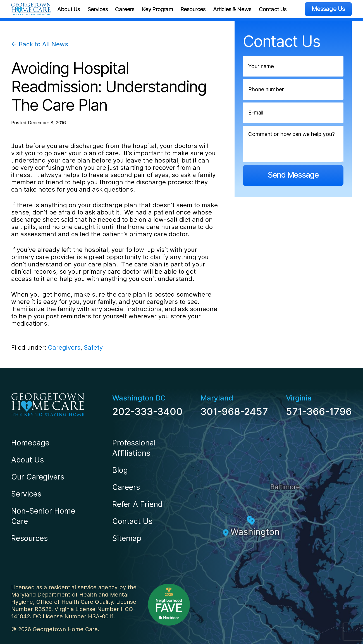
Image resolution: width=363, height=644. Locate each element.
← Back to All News (40, 44)
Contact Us (273, 9)
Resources (193, 9)
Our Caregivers (38, 477)
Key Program (157, 9)
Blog (120, 470)
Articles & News (232, 9)
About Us (69, 9)
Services (98, 9)
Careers (125, 9)
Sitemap (127, 538)
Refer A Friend (137, 504)
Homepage (30, 443)
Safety (93, 347)
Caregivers (64, 347)
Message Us (328, 9)
